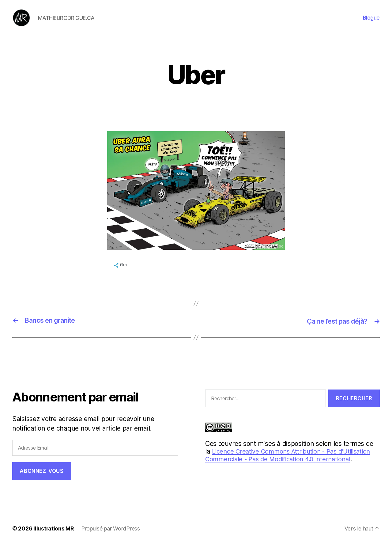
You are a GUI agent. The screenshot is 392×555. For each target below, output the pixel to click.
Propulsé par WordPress (111, 538)
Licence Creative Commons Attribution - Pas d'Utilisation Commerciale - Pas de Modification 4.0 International (292, 464)
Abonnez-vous (41, 480)
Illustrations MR (54, 538)
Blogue (371, 22)
